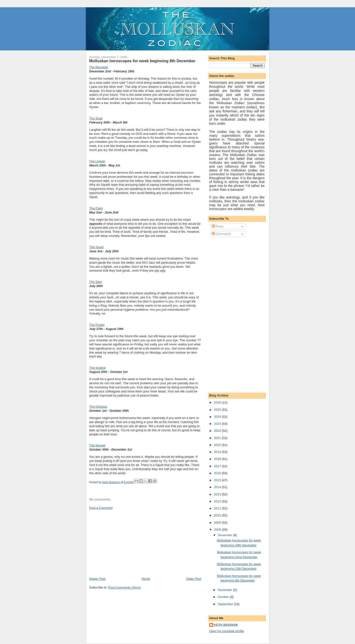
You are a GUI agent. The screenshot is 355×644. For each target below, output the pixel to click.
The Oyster (97, 325)
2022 (218, 431)
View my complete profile (227, 631)
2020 (218, 445)
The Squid (96, 247)
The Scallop (98, 368)
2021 (218, 438)
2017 (218, 466)
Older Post (194, 579)
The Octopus (98, 407)
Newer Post (97, 579)
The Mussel (97, 445)
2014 (218, 487)
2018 (218, 459)
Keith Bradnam (226, 625)
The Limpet (97, 161)
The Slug (96, 282)
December (225, 535)
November (225, 590)
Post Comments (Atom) (125, 587)
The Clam (96, 208)
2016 (218, 473)
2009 (218, 523)
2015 (218, 480)
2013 (218, 494)
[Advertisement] (125, 543)
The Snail (96, 118)
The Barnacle (99, 67)
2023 (218, 424)
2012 (218, 501)
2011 (218, 508)
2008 (218, 530)
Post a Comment (101, 508)
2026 (218, 402)
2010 (218, 515)
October (224, 597)
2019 (218, 452)
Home (146, 579)
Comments (221, 234)
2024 (218, 417)
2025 (218, 410)
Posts (218, 226)
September (226, 604)
